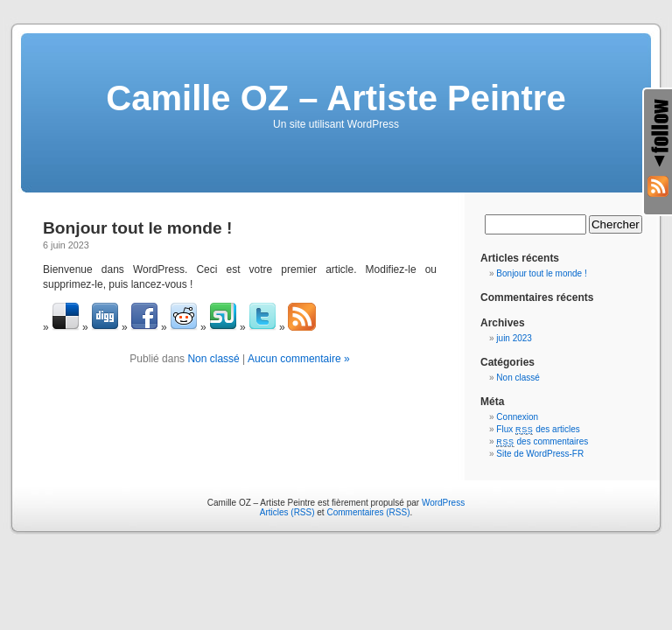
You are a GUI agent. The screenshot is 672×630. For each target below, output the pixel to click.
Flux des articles (538, 429)
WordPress (443, 503)
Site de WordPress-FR (540, 454)
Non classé (213, 359)
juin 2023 (514, 338)
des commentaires (542, 441)
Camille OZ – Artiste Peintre (336, 98)
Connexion (517, 417)
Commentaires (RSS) (368, 512)
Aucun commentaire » (299, 359)
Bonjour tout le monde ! (137, 228)
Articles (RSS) (287, 512)
